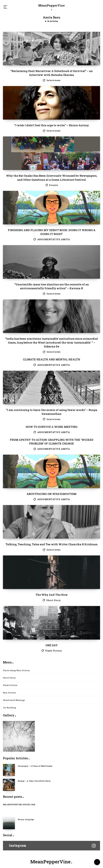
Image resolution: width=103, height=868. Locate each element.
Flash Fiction (54, 651)
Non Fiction (9, 692)
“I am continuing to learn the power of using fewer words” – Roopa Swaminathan (52, 412)
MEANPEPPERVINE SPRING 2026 (19, 804)
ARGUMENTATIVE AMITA (54, 239)
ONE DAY (52, 645)
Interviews (54, 80)
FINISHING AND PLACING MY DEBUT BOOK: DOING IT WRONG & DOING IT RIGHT (52, 232)
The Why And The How (52, 595)
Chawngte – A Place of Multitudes (35, 766)
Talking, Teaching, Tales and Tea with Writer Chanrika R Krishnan (52, 544)
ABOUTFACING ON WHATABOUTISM (51, 494)
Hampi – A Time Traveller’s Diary (34, 781)
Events (54, 185)
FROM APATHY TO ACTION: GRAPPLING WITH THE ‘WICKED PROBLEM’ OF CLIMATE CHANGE (52, 442)
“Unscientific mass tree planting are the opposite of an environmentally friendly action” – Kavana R (52, 286)
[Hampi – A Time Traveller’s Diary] (9, 785)
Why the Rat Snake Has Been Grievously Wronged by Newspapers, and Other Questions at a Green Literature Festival (52, 178)
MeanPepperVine (51, 7)
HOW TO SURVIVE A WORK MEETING (52, 427)
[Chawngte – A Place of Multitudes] (9, 770)
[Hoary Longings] (9, 823)
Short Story (54, 600)
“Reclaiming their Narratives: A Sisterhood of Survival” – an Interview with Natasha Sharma (52, 73)
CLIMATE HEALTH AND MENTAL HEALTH (51, 359)
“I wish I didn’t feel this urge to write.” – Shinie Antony (52, 125)
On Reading (9, 707)
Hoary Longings (26, 819)
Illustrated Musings (14, 700)
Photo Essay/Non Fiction (16, 670)
